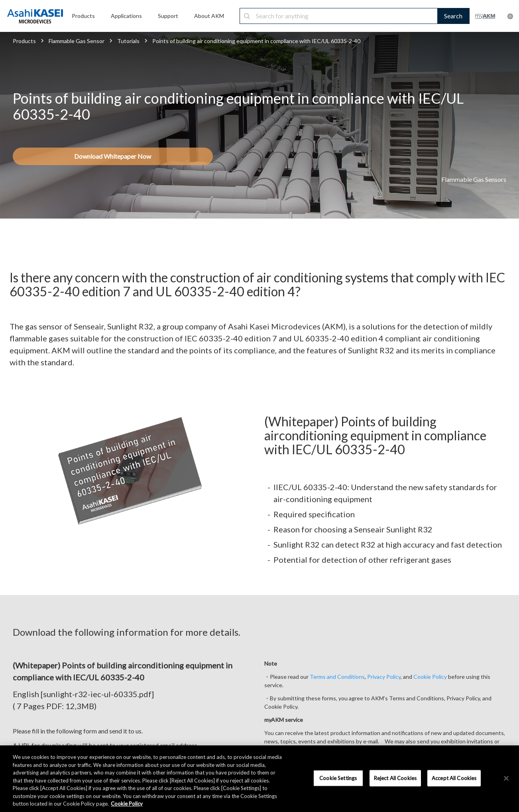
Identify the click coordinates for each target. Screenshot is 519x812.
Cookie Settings (338, 778)
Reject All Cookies (395, 778)
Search (453, 16)
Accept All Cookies (454, 778)
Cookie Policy (430, 677)
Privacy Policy (384, 677)
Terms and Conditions (337, 677)
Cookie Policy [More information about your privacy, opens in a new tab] (127, 804)
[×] (506, 778)
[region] (259, 779)
